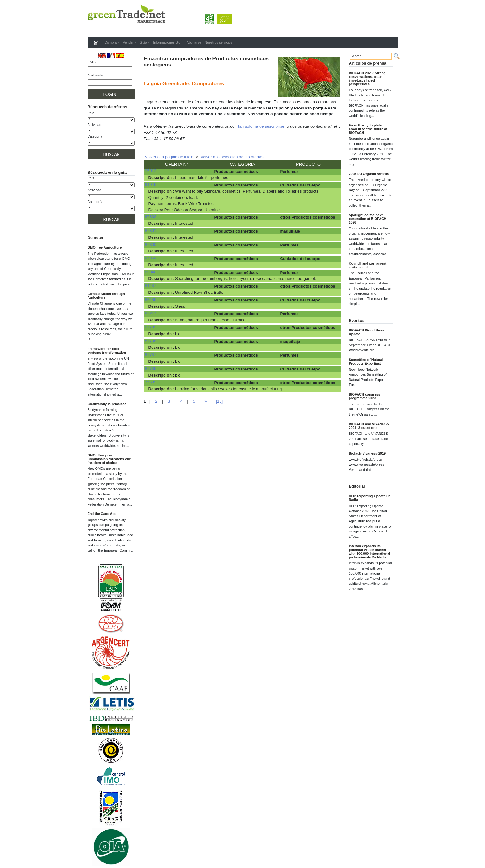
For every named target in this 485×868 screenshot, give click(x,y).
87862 (151, 217)
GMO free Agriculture (105, 247)
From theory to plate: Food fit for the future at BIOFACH (368, 129)
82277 (151, 313)
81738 (151, 341)
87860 (151, 244)
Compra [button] (111, 42)
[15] (219, 401)
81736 (151, 368)
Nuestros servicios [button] (218, 42)
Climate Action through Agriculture (106, 296)
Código (92, 62)
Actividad (94, 125)
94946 (151, 184)
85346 (151, 272)
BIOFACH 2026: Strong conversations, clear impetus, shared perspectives (367, 79)
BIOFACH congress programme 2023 (365, 396)
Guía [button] (144, 42)
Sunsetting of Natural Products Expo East (366, 361)
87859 (151, 258)
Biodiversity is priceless (107, 404)
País (91, 113)
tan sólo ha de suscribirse (261, 126)
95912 (151, 171)
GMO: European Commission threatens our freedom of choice (109, 459)
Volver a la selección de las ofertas (232, 157)
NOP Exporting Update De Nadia (370, 498)
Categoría (95, 136)
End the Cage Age (102, 514)
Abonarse (194, 42)
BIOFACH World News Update (367, 332)
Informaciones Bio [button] (167, 42)
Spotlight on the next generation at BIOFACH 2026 (368, 219)
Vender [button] (128, 42)
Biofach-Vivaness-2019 (367, 453)
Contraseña (95, 75)
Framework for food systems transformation (107, 351)
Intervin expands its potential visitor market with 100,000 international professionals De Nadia (370, 552)
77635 (151, 382)
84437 (151, 286)
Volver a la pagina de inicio (169, 157)
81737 (151, 355)
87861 (151, 231)
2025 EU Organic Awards (369, 174)
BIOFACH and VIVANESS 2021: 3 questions (369, 426)
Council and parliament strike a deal (368, 265)
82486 (151, 299)
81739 (151, 327)
